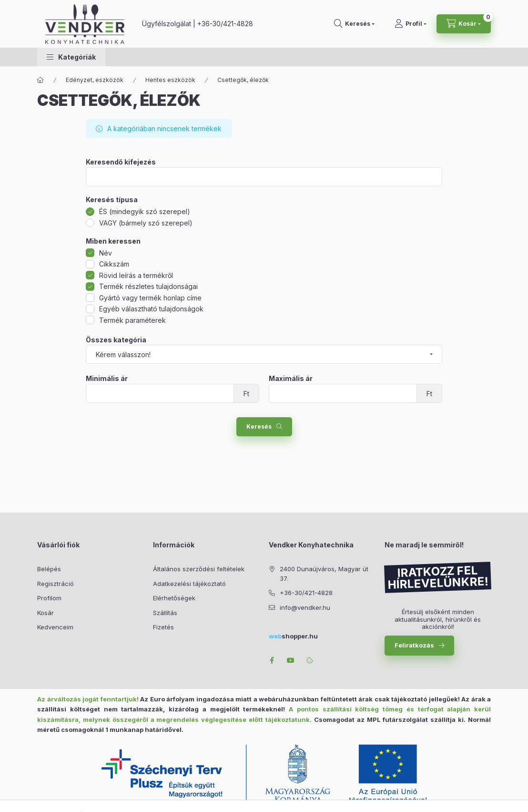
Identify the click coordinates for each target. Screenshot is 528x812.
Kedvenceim (55, 627)
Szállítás (165, 613)
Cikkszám (114, 264)
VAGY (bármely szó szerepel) (146, 223)
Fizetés (163, 627)
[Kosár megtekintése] (464, 24)
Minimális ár (107, 379)
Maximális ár (291, 379)
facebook (272, 660)
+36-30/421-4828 (225, 24)
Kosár (46, 613)
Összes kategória (116, 340)
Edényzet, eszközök (95, 80)
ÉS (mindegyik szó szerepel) (145, 211)
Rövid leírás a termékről (136, 275)
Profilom (49, 598)
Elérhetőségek (174, 598)
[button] (71, 57)
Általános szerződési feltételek (199, 569)
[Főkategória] (41, 80)
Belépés (49, 569)
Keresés (259, 427)
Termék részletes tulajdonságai (148, 286)
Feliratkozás (414, 645)
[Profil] (411, 24)
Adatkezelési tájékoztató (189, 584)
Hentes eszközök (170, 80)
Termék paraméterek (132, 320)
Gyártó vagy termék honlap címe (150, 298)
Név (106, 253)
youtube (291, 660)
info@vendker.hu (305, 607)
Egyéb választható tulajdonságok (151, 309)
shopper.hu (293, 636)
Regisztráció (56, 584)
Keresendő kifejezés (121, 162)
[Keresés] (354, 24)
